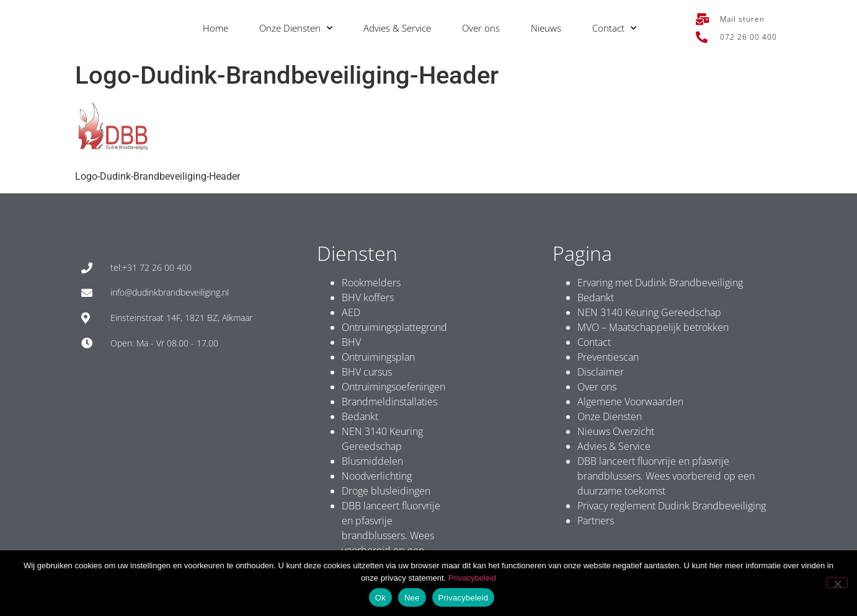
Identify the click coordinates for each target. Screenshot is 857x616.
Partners (596, 521)
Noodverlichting (377, 476)
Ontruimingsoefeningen (393, 387)
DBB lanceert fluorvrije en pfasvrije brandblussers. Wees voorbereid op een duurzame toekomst (391, 535)
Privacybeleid (472, 578)
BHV (351, 342)
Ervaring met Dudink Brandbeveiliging (660, 283)
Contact (614, 28)
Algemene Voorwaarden (630, 402)
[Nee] (837, 583)
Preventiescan (608, 357)
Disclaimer (601, 372)
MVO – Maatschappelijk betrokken (653, 327)
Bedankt (360, 416)
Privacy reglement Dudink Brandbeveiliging (672, 506)
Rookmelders (371, 283)
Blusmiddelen (372, 461)
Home (215, 28)
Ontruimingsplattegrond (394, 327)
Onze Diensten (296, 28)
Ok (380, 598)
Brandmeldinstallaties (389, 402)
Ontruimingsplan (378, 357)
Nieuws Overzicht (616, 431)
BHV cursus (367, 372)
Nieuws (546, 28)
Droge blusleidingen (386, 491)
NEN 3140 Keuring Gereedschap (649, 312)
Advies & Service (397, 28)
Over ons (481, 28)
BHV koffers (368, 297)
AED (351, 312)
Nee (412, 598)
